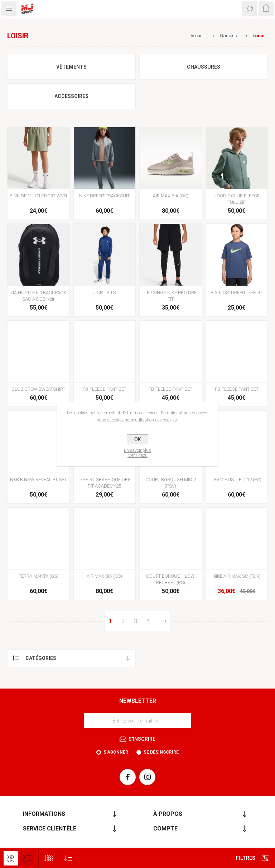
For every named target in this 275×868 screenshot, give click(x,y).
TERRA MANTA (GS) (38, 576)
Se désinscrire (161, 752)
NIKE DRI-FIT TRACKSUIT (104, 196)
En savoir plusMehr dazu (137, 453)
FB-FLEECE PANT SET (105, 389)
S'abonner (116, 752)
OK (137, 439)
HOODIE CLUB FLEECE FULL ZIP (237, 199)
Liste (27, 858)
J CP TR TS (104, 293)
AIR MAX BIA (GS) (171, 196)
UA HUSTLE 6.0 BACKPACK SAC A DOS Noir (38, 296)
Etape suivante (164, 621)
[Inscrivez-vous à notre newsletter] (137, 721)
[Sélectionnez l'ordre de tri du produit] (68, 858)
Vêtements (71, 67)
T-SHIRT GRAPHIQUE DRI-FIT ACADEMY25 (105, 483)
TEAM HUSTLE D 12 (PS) (237, 480)
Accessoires (71, 96)
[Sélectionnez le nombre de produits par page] (49, 858)
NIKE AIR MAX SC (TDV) (237, 576)
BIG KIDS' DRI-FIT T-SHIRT (237, 293)
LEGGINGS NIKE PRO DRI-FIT (170, 296)
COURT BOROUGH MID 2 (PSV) (171, 483)
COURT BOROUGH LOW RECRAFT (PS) (170, 579)
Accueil (197, 36)
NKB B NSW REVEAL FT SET (38, 480)
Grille (11, 858)
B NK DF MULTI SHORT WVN (38, 196)
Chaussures (204, 67)
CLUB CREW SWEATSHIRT (38, 389)
